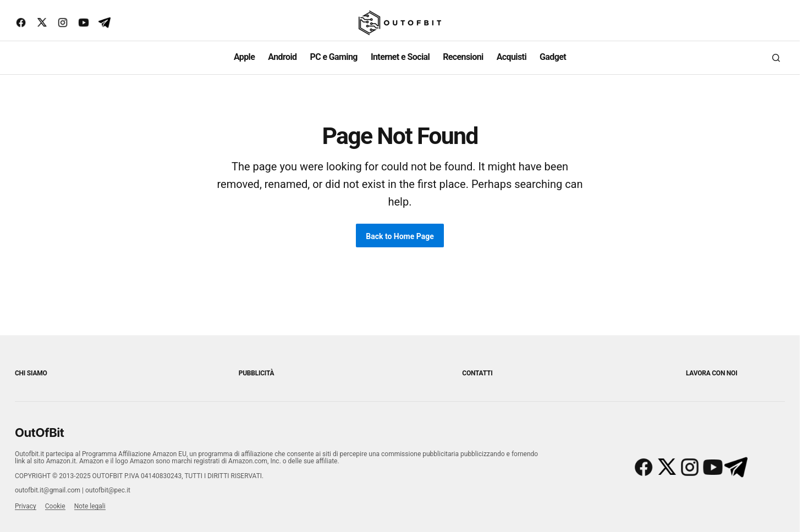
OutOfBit (39, 433)
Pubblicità (257, 373)
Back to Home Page (400, 236)
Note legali (90, 506)
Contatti (477, 373)
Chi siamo (31, 373)
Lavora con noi (711, 373)
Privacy (26, 506)
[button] (776, 58)
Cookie (55, 506)
